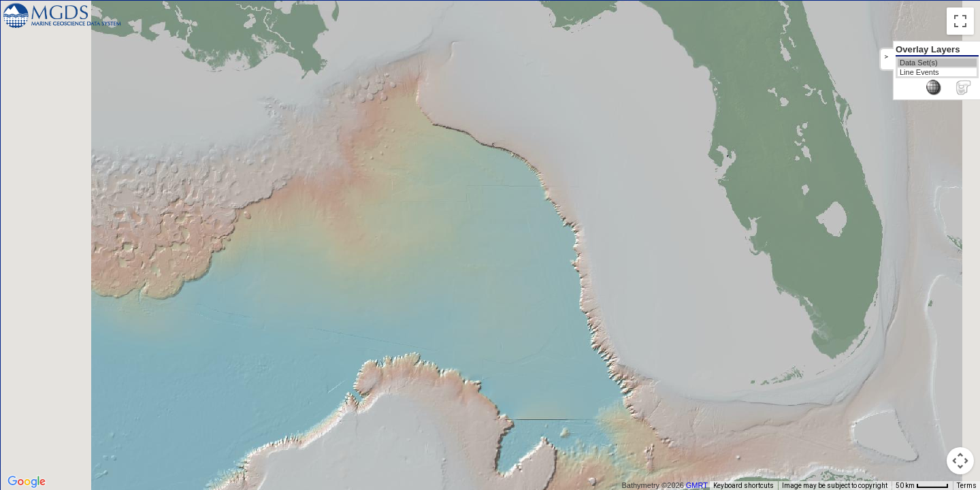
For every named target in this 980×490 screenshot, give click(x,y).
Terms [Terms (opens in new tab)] (967, 486)
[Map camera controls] (960, 461)
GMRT (702, 485)
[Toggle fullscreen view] (960, 21)
